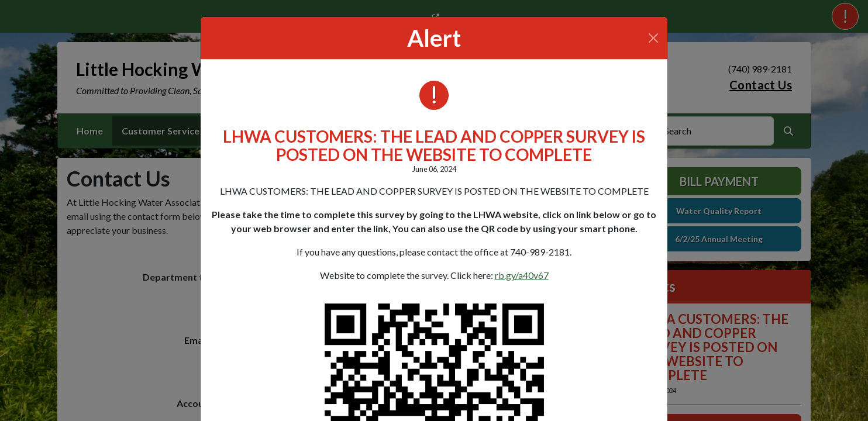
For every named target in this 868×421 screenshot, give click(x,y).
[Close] (653, 38)
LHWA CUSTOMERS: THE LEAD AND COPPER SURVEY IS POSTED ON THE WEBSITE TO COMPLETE (434, 145)
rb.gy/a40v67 (522, 275)
